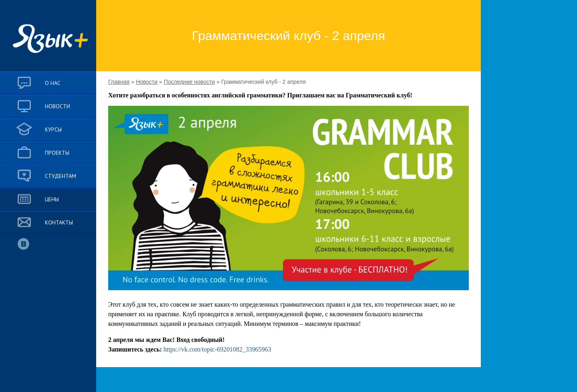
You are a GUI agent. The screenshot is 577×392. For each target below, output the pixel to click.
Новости (147, 82)
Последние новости (190, 82)
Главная (119, 82)
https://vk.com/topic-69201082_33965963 (217, 349)
